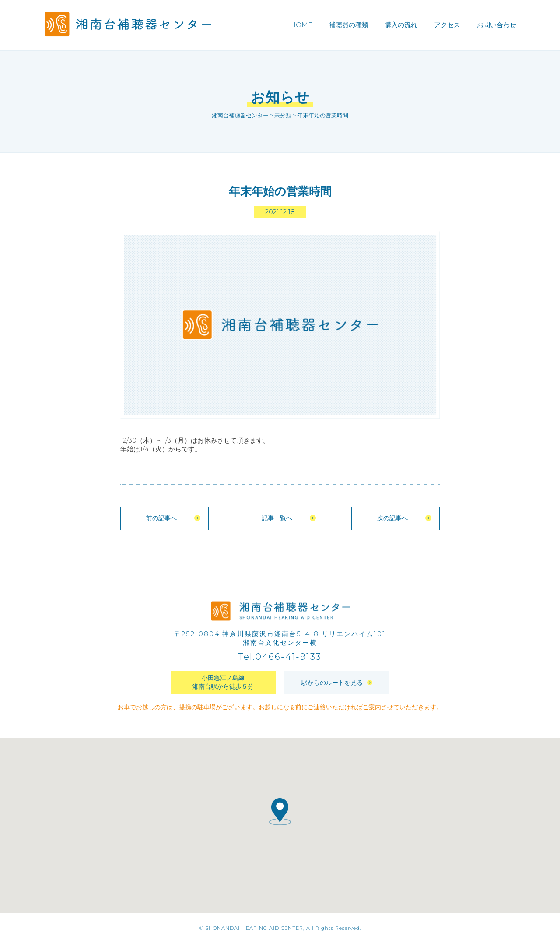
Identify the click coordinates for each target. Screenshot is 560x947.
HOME (301, 25)
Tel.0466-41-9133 (280, 660)
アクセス (447, 25)
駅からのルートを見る (337, 686)
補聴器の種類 (349, 25)
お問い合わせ (497, 25)
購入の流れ (401, 25)
